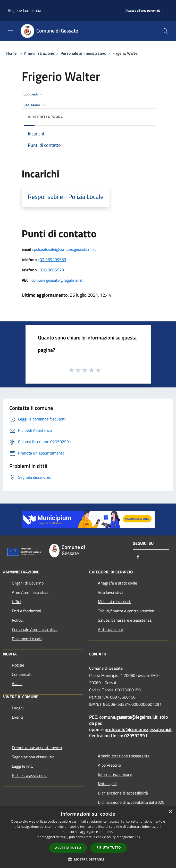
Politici (18, 620)
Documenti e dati (27, 639)
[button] (88, 859)
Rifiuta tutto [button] (109, 847)
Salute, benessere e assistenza (125, 620)
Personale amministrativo (83, 53)
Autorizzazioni (110, 629)
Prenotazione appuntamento (37, 748)
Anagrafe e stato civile (118, 583)
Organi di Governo (28, 583)
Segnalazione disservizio (33, 757)
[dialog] (88, 837)
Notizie (18, 665)
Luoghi (18, 708)
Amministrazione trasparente (124, 756)
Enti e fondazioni (27, 611)
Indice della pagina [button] (45, 117)
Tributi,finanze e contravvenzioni (127, 611)
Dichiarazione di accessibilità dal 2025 (131, 802)
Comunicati (22, 674)
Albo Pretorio (109, 765)
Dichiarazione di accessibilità (123, 793)
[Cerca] (165, 31)
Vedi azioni (35, 105)
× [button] (170, 812)
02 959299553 (53, 259)
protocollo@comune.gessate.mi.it (138, 729)
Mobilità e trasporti (115, 602)
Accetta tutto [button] (68, 848)
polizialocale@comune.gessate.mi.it (65, 249)
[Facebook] (138, 557)
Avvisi (17, 684)
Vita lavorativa (111, 592)
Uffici (16, 602)
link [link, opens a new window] (137, 837)
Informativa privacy (115, 774)
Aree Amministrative (30, 592)
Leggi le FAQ (23, 766)
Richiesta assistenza (30, 775)
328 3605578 (52, 270)
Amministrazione (39, 53)
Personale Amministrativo (35, 629)
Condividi (34, 94)
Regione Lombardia (24, 10)
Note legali (107, 784)
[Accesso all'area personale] (143, 11)
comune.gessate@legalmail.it (57, 280)
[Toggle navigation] (10, 30)
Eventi (18, 717)
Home (11, 53)
